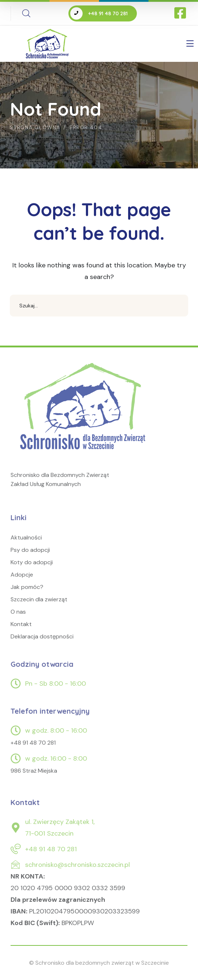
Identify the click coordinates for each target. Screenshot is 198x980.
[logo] (84, 414)
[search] (26, 13)
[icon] (181, 13)
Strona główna (35, 127)
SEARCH (177, 306)
